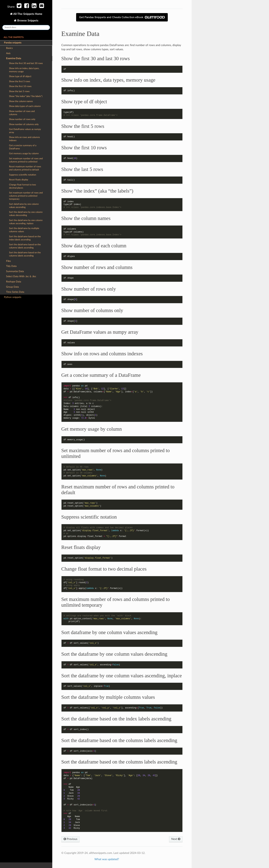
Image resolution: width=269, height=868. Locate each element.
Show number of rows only (22, 119)
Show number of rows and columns (22, 113)
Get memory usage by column (24, 154)
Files (8, 261)
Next (176, 839)
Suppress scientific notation (23, 175)
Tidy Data (11, 266)
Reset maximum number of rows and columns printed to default (25, 168)
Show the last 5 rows (19, 91)
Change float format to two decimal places (22, 186)
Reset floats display (19, 180)
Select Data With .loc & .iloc (21, 276)
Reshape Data (14, 282)
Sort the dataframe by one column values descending (26, 214)
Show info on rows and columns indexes (24, 139)
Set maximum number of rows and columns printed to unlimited (26, 160)
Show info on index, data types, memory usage (24, 70)
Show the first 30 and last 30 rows (26, 63)
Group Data (12, 287)
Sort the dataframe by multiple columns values (24, 230)
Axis (8, 53)
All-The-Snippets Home (28, 14)
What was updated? (107, 859)
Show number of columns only (24, 124)
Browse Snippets (27, 21)
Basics (9, 48)
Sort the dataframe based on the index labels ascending (25, 238)
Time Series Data (15, 292)
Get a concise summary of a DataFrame (23, 147)
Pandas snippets (11, 43)
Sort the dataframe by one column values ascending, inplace (26, 222)
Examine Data (12, 58)
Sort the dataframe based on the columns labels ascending (25, 246)
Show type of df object (20, 76)
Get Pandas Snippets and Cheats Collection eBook (122, 17)
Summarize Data (15, 271)
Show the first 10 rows (20, 86)
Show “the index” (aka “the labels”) (26, 96)
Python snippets (13, 297)
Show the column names (21, 101)
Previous (70, 839)
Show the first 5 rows (20, 82)
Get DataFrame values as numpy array (25, 131)
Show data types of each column (25, 106)
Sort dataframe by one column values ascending (24, 206)
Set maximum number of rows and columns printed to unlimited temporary (26, 196)
